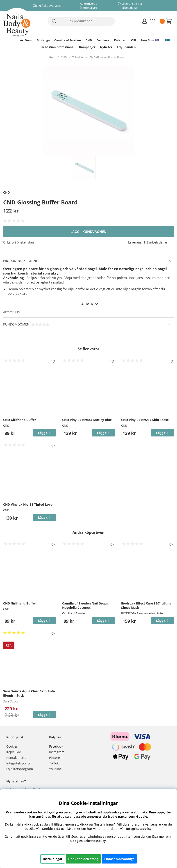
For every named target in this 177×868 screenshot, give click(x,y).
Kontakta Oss (16, 758)
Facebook (56, 746)
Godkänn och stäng (83, 859)
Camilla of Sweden (68, 40)
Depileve (103, 40)
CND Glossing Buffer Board (107, 57)
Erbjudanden (126, 47)
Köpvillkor (14, 752)
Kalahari (120, 40)
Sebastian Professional (58, 47)
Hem (52, 57)
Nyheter (106, 47)
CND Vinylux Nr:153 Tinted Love (28, 504)
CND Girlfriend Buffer (20, 420)
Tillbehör (78, 57)
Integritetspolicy (18, 763)
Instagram (57, 752)
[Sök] (81, 21)
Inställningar (53, 859)
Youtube (55, 769)
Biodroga (43, 40)
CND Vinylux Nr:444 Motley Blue (87, 420)
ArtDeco (26, 40)
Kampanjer (87, 47)
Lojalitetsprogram (20, 769)
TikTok (54, 763)
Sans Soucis (149, 40)
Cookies (12, 746)
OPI (134, 40)
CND (89, 40)
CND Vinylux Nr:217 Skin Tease (145, 420)
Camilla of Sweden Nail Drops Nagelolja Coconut (85, 605)
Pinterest (56, 758)
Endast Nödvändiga (119, 859)
